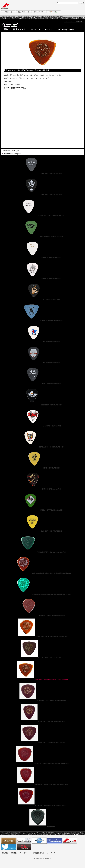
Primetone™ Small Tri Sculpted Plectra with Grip (42, 679)
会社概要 (5, 853)
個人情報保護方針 (38, 853)
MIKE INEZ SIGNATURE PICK (43, 384)
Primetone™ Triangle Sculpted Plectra (42, 742)
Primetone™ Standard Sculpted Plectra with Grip (42, 784)
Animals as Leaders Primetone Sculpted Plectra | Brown (42, 573)
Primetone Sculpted (13, 154)
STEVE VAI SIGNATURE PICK (42, 258)
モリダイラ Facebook (54, 841)
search (82, 3)
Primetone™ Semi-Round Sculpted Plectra (42, 700)
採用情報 (14, 853)
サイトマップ (51, 853)
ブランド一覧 (8, 12)
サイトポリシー (25, 853)
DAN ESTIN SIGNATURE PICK (43, 531)
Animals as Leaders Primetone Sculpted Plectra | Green (42, 594)
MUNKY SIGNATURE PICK (42, 342)
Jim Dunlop (11, 16)
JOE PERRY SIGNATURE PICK (42, 405)
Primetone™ (27, 16)
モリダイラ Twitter (9, 847)
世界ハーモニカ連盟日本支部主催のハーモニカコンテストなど (39, 841)
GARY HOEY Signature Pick (43, 489)
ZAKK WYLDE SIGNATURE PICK (42, 174)
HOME (4, 16)
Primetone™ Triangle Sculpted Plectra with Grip (42, 805)
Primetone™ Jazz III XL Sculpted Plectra (42, 615)
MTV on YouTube (70, 841)
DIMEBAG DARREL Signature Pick (42, 510)
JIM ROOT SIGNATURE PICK (42, 426)
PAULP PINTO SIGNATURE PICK (42, 321)
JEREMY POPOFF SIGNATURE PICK (42, 447)
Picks (19, 16)
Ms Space (24, 847)
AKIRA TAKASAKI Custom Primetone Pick (42, 552)
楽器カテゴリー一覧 (23, 12)
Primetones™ (42, 826)
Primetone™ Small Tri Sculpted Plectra (42, 658)
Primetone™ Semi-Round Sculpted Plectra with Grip (42, 763)
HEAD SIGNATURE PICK (42, 468)
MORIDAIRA (5, 6)
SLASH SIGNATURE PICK (43, 300)
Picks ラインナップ (11, 151)
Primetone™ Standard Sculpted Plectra (42, 721)
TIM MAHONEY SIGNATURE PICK (42, 237)
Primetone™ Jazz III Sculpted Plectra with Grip (42, 637)
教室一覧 (9, 841)
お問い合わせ (54, 12)
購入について (38, 12)
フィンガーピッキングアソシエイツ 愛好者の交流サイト (24, 841)
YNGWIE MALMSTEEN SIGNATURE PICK (42, 216)
